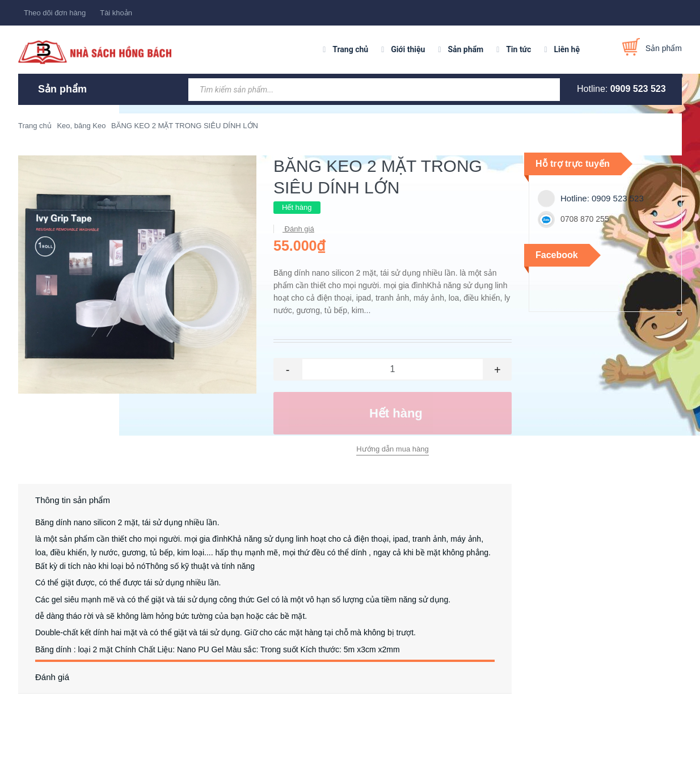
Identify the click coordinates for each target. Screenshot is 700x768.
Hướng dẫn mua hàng (392, 449)
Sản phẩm (465, 49)
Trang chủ (350, 49)
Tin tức (518, 49)
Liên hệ (567, 49)
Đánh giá (298, 229)
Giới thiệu (408, 49)
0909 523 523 (638, 89)
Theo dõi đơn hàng (55, 13)
